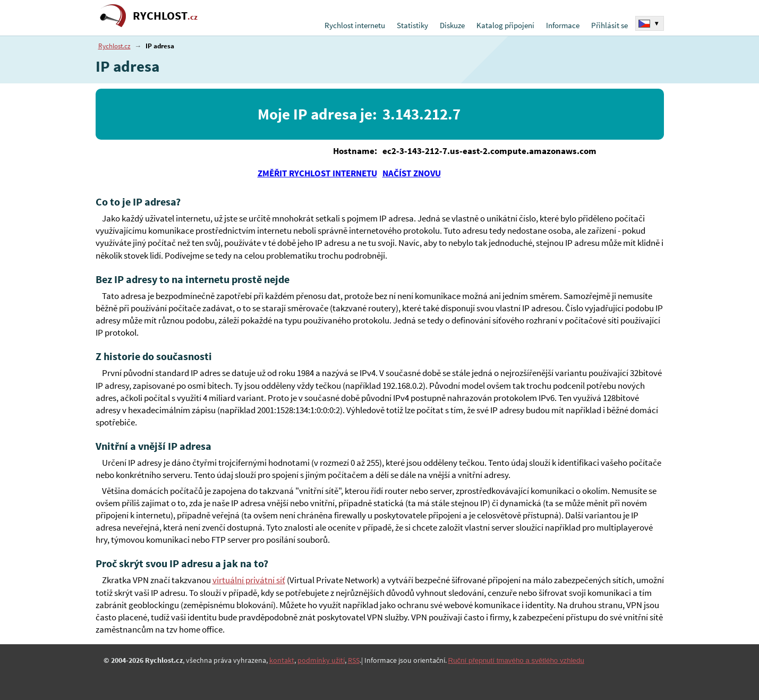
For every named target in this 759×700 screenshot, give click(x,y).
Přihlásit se (609, 25)
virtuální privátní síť (249, 580)
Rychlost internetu (355, 25)
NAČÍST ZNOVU (412, 173)
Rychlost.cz (114, 46)
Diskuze (452, 25)
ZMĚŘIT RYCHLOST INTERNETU (317, 173)
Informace (563, 25)
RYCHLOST (165, 16)
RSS (354, 660)
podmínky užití (321, 660)
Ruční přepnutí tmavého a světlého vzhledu (516, 660)
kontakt (282, 660)
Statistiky (412, 25)
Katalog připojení (505, 25)
